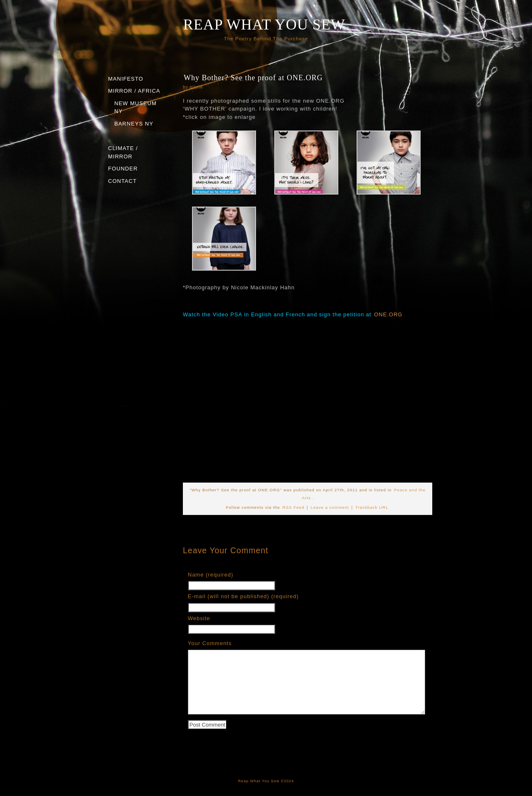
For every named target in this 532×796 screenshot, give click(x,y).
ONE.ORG (388, 314)
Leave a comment (330, 507)
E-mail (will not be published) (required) (243, 596)
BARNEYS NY (134, 124)
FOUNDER (123, 169)
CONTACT (122, 181)
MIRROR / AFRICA (134, 91)
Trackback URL (372, 507)
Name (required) (211, 575)
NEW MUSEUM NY (135, 107)
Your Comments (210, 643)
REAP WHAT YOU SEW (264, 25)
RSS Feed (293, 507)
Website (199, 618)
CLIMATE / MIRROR (123, 152)
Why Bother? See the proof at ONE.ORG (253, 78)
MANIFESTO (126, 79)
